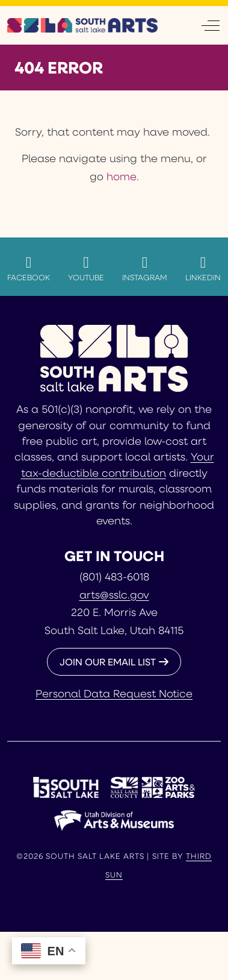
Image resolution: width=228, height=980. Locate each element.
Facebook (29, 268)
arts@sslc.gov (114, 594)
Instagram (145, 268)
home (122, 176)
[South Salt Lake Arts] (82, 25)
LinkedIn (203, 268)
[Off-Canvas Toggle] (211, 25)
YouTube (86, 268)
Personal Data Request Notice (114, 693)
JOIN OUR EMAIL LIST (108, 661)
